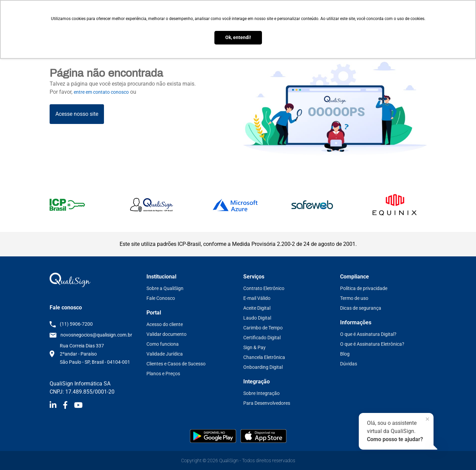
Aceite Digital (257, 308)
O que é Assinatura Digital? (368, 334)
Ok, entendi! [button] (238, 38)
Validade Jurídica (165, 354)
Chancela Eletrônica (264, 357)
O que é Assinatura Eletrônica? (372, 344)
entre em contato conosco (101, 92)
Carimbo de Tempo (263, 328)
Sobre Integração (261, 393)
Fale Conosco (161, 298)
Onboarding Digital (263, 367)
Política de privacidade (364, 288)
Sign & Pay (254, 347)
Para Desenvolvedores (267, 403)
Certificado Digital (262, 338)
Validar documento (166, 334)
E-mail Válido (257, 298)
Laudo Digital (257, 318)
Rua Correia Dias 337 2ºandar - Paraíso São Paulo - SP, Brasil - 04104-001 (95, 354)
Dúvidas (349, 364)
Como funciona (163, 344)
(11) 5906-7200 (76, 324)
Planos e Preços (163, 374)
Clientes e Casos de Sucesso (176, 364)
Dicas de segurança (361, 308)
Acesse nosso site (77, 114)
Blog (345, 354)
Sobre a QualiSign (165, 288)
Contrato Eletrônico (264, 288)
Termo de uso (354, 298)
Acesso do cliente (165, 324)
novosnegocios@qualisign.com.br (96, 335)
